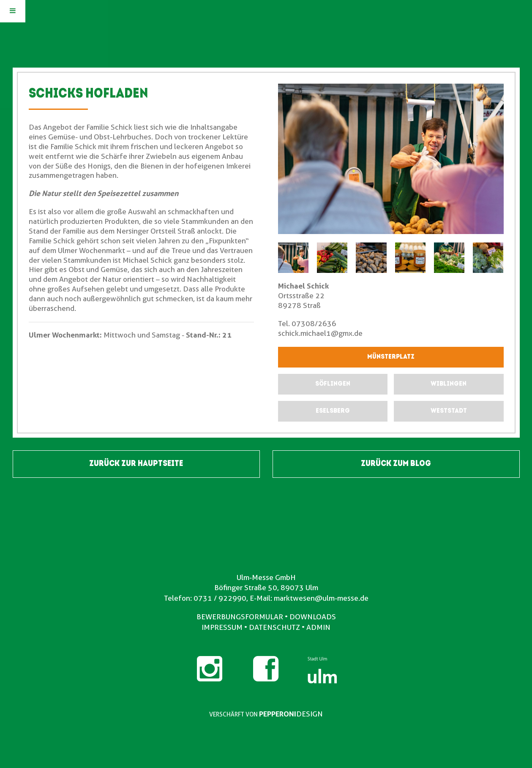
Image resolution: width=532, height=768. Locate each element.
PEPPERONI (278, 714)
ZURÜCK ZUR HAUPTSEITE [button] (136, 464)
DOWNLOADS (313, 617)
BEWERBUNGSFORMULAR (240, 617)
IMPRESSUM (222, 627)
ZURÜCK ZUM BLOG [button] (396, 464)
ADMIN (318, 627)
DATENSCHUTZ (274, 627)
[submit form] (333, 384)
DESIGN (310, 714)
